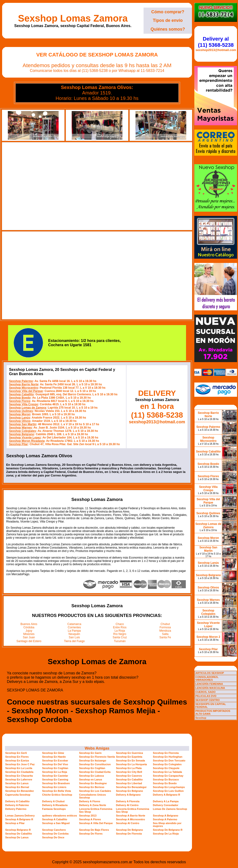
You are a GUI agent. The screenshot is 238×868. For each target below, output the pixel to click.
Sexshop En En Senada (131, 761)
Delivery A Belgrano (128, 795)
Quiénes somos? (168, 29)
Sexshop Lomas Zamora (73, 18)
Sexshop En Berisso (92, 787)
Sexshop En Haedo (54, 757)
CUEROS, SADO (205, 692)
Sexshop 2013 (88, 816)
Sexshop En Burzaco (166, 779)
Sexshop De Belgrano (130, 830)
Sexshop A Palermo (165, 819)
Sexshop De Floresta (129, 834)
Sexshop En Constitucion (95, 764)
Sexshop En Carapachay (168, 776)
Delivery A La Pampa (166, 801)
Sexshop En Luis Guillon (168, 791)
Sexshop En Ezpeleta (129, 757)
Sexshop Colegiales (22, 431)
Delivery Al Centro (127, 805)
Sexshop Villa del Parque (26, 391)
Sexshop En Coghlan (55, 768)
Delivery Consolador (166, 805)
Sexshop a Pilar (15, 823)
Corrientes (74, 627)
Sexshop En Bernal (17, 787)
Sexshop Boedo (20, 398)
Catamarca (74, 624)
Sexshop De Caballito (19, 834)
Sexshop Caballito (21, 394)
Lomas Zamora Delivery (20, 816)
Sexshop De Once (53, 837)
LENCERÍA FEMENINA (209, 684)
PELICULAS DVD (206, 696)
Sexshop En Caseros (129, 776)
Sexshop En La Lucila (19, 768)
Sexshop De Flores (91, 834)
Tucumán (120, 641)
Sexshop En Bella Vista (57, 791)
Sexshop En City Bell (129, 772)
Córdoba (29, 627)
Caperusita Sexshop (18, 795)
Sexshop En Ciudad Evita (95, 772)
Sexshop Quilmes (21, 411)
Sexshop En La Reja (55, 772)
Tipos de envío (168, 20)
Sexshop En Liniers (54, 787)
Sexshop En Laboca (91, 776)
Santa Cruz (120, 637)
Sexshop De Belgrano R (168, 830)
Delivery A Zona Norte (93, 805)
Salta (165, 634)
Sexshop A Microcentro (131, 819)
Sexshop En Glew (53, 753)
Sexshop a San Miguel (56, 823)
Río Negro (120, 634)
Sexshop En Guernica (130, 753)
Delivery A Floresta (128, 801)
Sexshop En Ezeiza (17, 761)
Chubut (165, 624)
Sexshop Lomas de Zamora (28, 408)
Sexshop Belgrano (21, 434)
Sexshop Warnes (20, 428)
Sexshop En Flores (17, 757)
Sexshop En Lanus (17, 783)
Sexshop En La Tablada (167, 772)
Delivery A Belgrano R (166, 795)
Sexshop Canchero (54, 830)
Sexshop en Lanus (91, 779)
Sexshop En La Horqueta (131, 764)
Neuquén (74, 634)
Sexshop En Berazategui (131, 787)
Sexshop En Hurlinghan (168, 757)
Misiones (29, 634)
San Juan (29, 637)
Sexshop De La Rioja (166, 834)
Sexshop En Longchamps (169, 787)
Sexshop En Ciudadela (19, 772)
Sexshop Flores (20, 401)
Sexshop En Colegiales (167, 764)
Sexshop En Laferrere (19, 779)
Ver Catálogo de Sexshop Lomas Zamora (97, 55)
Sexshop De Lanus (17, 837)
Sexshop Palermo (21, 381)
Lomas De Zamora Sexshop (170, 809)
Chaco (120, 624)
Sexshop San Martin (23, 424)
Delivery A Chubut (54, 801)
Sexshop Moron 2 (208, 637)
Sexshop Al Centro (128, 823)
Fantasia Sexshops (54, 809)
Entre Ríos (120, 627)
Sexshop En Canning (55, 779)
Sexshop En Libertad (129, 783)
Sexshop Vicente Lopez (25, 438)
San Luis (74, 637)
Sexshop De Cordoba (55, 834)
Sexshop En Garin (90, 753)
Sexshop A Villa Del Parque (96, 823)
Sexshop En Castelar (55, 776)
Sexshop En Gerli (16, 753)
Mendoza (165, 631)
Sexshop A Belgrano (166, 816)
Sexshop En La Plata (129, 768)
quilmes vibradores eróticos (60, 816)
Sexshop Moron (20, 414)
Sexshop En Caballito (129, 779)
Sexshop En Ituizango (93, 761)
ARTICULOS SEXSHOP (210, 673)
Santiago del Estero (29, 641)
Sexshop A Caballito (55, 819)
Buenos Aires (29, 624)
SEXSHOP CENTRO (208, 700)
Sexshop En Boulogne (93, 783)
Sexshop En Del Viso (55, 764)
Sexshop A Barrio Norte (131, 816)
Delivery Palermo (16, 809)
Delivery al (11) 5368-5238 (216, 42)
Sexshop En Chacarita (19, 776)
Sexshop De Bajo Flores (94, 830)
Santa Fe (165, 637)
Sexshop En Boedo (165, 783)
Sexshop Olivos (20, 421)
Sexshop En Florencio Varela (97, 757)
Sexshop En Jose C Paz (20, 764)
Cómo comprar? (168, 12)
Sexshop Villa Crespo (24, 404)
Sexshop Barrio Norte (24, 384)
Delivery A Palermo (17, 805)
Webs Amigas (97, 748)
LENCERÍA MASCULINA (210, 688)
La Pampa (74, 631)
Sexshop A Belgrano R (19, 819)
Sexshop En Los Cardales (95, 791)
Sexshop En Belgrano (130, 791)
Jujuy (29, 631)
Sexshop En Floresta (166, 753)
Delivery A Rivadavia (55, 805)
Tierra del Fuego (74, 641)
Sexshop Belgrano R (18, 830)
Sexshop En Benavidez (19, 791)
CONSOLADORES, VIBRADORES (207, 678)
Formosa (165, 627)
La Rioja (120, 631)
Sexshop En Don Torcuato (169, 761)
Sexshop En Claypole (166, 768)
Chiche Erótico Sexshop (57, 795)
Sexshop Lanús (20, 418)
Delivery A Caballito (17, 801)
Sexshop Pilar (18, 444)
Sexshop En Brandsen (56, 783)
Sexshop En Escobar (55, 761)
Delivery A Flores (90, 801)
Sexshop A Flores (90, 819)
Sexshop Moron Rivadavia (27, 441)
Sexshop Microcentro (23, 388)
